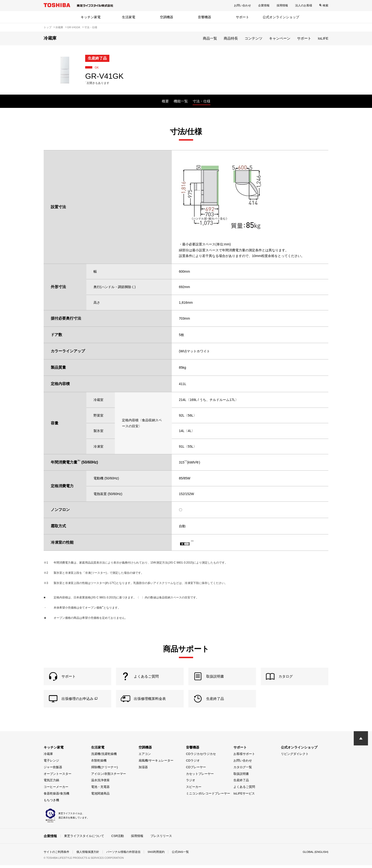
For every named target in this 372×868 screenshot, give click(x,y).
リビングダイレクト (295, 757)
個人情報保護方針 (88, 855)
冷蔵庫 (48, 757)
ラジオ (191, 783)
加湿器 (143, 770)
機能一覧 (181, 101)
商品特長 (231, 38)
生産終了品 (241, 783)
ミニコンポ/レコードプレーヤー (208, 796)
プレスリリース (161, 838)
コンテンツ (253, 38)
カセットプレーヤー (200, 776)
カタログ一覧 (243, 770)
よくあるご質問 (244, 790)
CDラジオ (193, 763)
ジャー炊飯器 (53, 770)
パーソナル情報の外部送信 (123, 855)
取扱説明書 (241, 776)
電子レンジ (51, 763)
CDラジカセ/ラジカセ (201, 757)
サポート (242, 17)
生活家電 (129, 17)
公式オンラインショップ (281, 17)
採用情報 (282, 5)
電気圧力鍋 (51, 783)
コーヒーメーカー (56, 790)
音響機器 (205, 17)
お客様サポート (244, 757)
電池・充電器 (100, 790)
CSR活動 (118, 838)
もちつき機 (51, 803)
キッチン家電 (91, 17)
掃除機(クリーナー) (105, 770)
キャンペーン (280, 38)
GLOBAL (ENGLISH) (315, 855)
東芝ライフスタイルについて (84, 838)
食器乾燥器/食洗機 (56, 796)
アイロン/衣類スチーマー (109, 776)
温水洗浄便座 (100, 783)
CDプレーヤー (196, 770)
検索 (325, 5)
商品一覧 (210, 38)
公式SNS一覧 (181, 855)
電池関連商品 (100, 796)
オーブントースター (58, 776)
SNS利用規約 (156, 855)
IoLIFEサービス (244, 796)
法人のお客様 (304, 5)
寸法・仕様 (202, 101)
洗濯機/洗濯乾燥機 (104, 757)
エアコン (145, 757)
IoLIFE (323, 38)
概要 (165, 101)
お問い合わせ (242, 5)
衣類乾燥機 (99, 763)
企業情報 (264, 5)
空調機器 (167, 17)
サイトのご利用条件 (56, 855)
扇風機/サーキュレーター (156, 763)
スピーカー (194, 790)
